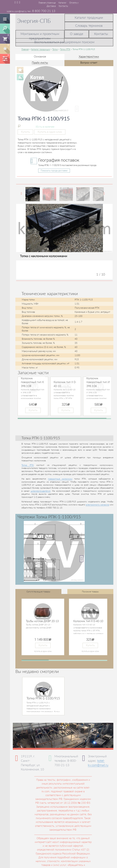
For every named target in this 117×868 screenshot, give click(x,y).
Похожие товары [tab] (90, 592)
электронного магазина (97, 505)
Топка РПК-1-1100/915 (43, 698)
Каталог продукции (89, 18)
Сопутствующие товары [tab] (38, 592)
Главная (25, 49)
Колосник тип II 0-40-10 (88, 621)
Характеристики (89, 57)
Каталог (62, 3)
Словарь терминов (89, 26)
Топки (55, 49)
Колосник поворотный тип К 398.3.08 (32, 382)
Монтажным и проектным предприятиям (40, 36)
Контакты (63, 6)
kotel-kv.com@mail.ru (17, 11)
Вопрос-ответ (89, 63)
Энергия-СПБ (34, 21)
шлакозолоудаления (41, 491)
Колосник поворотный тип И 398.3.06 (98, 382)
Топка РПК (28, 465)
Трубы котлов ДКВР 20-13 (42, 621)
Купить (25, 132)
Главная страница (47, 3)
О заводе (77, 34)
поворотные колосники (60, 479)
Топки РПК (65, 49)
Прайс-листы (40, 63)
